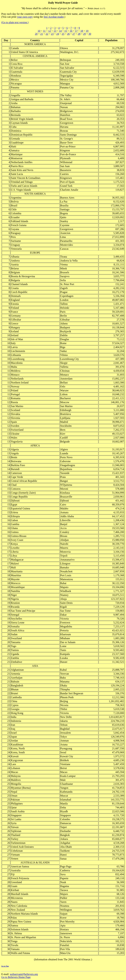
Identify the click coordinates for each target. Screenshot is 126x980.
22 (47, 34)
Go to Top (5, 966)
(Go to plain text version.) (15, 22)
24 (58, 34)
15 (66, 31)
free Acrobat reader (54, 17)
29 (84, 34)
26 (68, 34)
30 (90, 34)
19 (87, 31)
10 (39, 31)
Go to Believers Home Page (16, 977)
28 (79, 34)
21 (42, 34)
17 (76, 31)
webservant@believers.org (24, 974)
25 (63, 34)
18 (82, 31)
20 (36, 34)
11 (44, 31)
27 (74, 34)
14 (60, 31)
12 (50, 31)
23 (52, 34)
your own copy (25, 17)
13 (55, 31)
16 (71, 31)
